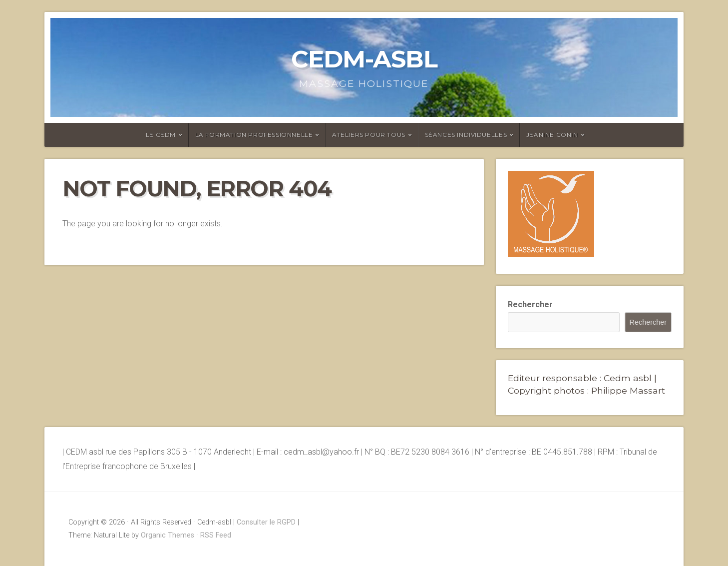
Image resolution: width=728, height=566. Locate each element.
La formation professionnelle (254, 135)
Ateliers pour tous (369, 135)
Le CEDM (161, 135)
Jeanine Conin (552, 135)
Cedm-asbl (364, 59)
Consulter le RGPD (266, 522)
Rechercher (530, 304)
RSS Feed (216, 535)
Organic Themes (168, 535)
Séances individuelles (466, 135)
